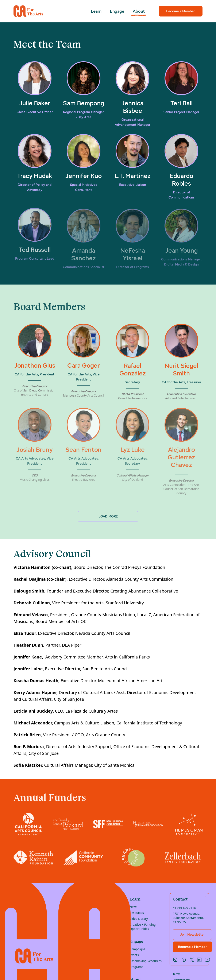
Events (134, 955)
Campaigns (137, 949)
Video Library (139, 919)
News (133, 907)
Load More (108, 516)
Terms (177, 974)
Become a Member (181, 11)
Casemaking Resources (146, 961)
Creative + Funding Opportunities (142, 927)
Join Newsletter (192, 934)
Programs (136, 967)
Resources (137, 913)
